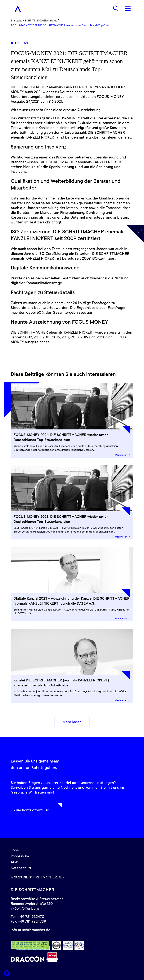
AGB (14, 862)
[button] (7, 973)
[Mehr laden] (72, 722)
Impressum (20, 856)
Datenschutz (21, 868)
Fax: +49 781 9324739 (28, 922)
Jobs (15, 850)
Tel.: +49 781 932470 (27, 917)
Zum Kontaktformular (31, 810)
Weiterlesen (123, 455)
